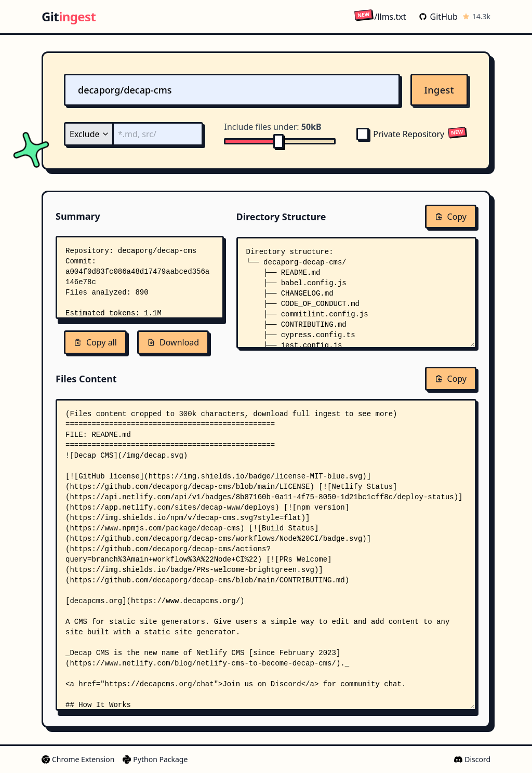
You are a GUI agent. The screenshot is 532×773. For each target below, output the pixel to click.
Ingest (440, 90)
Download (173, 342)
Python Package (155, 759)
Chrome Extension (78, 759)
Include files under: (272, 127)
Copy (451, 217)
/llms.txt (380, 16)
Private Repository (400, 134)
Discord (472, 759)
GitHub (438, 17)
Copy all (95, 342)
